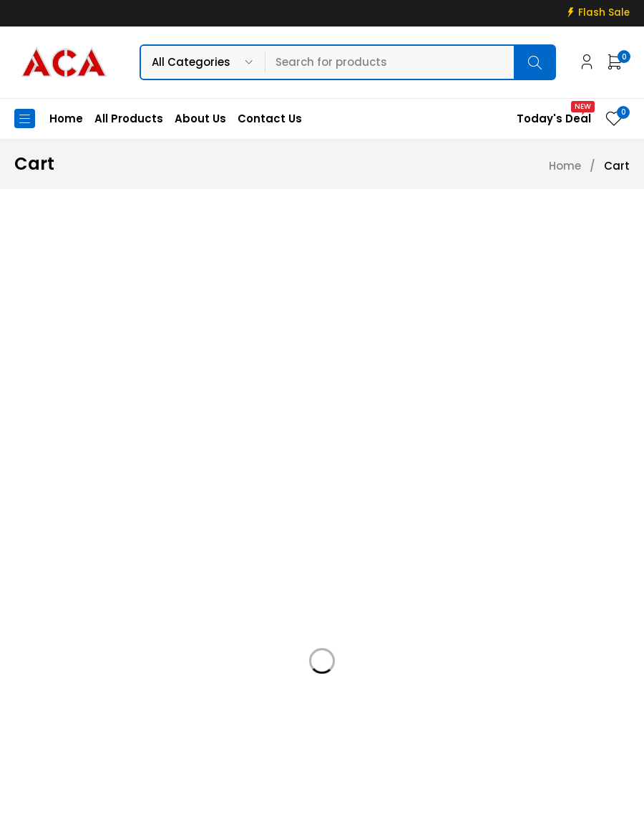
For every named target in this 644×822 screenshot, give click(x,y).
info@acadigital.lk (66, 693)
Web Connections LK (480, 802)
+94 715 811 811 (60, 714)
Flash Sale (604, 13)
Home (565, 166)
